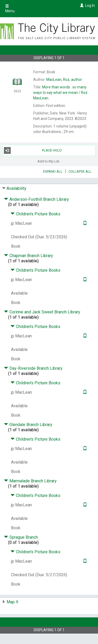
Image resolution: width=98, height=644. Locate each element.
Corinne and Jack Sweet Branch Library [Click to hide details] (42, 312)
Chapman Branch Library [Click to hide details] (28, 256)
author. (64, 80)
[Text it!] (84, 223)
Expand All (53, 171)
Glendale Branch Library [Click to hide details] (28, 425)
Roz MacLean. (60, 93)
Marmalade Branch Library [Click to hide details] (30, 481)
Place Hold (33, 150)
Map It (12, 602)
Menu (10, 9)
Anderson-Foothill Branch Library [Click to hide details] (36, 199)
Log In (90, 5)
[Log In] (81, 5)
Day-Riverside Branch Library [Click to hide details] (33, 368)
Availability (16, 188)
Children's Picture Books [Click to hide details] (35, 214)
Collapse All (80, 171)
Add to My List (48, 161)
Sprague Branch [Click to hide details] (21, 537)
